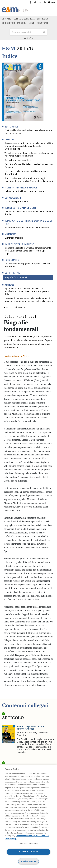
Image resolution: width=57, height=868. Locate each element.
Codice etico (8, 23)
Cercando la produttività (16, 202)
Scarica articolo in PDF (16, 356)
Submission (43, 19)
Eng (52, 3)
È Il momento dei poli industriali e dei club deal (27, 228)
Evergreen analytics (14, 238)
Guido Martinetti (21, 317)
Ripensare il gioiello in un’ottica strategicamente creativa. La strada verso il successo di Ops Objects (28, 251)
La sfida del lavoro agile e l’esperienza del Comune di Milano (29, 213)
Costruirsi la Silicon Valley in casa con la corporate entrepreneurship (28, 132)
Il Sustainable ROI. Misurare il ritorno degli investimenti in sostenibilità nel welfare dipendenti (29, 180)
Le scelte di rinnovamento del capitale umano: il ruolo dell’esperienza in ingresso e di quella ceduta (29, 300)
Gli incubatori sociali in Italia (18, 160)
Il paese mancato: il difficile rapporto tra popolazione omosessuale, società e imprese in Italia (27, 291)
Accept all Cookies (28, 852)
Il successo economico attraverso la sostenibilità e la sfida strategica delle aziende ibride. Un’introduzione (29, 146)
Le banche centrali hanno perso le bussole (24, 191)
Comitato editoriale (24, 19)
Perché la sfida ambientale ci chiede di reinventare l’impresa (28, 166)
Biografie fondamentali (16, 278)
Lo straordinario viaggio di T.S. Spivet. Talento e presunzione (27, 265)
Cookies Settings (29, 861)
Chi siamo (7, 19)
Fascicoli (22, 23)
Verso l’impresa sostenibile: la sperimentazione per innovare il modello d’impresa (29, 155)
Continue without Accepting (28, 843)
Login (32, 23)
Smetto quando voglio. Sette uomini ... (32, 728)
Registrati (42, 23)
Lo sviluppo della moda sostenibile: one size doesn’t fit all (25, 173)
